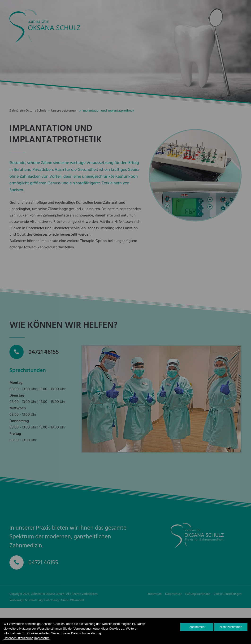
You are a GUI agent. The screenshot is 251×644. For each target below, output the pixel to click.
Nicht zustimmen (231, 627)
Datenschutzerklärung (18, 638)
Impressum (42, 638)
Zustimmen (197, 627)
